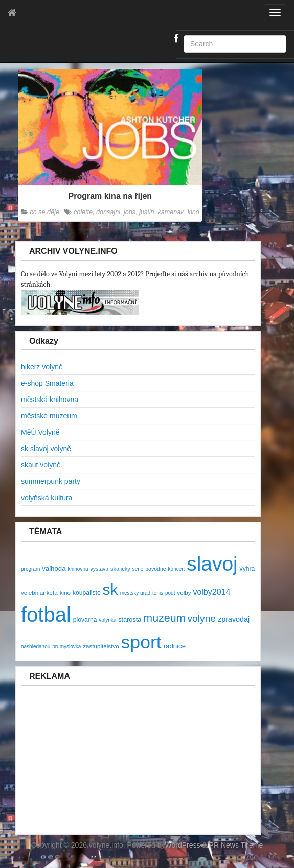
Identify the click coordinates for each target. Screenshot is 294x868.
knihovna (78, 569)
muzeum (164, 618)
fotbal (46, 615)
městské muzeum (49, 416)
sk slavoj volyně (46, 449)
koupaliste (87, 593)
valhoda (54, 568)
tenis (158, 593)
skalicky (120, 569)
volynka (107, 620)
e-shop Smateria (47, 383)
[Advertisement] (82, 765)
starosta (130, 619)
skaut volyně (41, 465)
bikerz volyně (42, 367)
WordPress (183, 845)
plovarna (85, 620)
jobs (130, 212)
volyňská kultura (47, 498)
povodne (155, 569)
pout (170, 593)
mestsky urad (135, 593)
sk (110, 589)
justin (146, 212)
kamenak (171, 212)
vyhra (247, 569)
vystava (99, 569)
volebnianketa (39, 592)
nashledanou (36, 647)
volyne (201, 618)
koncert (177, 569)
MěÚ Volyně (40, 432)
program (30, 569)
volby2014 (211, 592)
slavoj (212, 564)
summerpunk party (51, 481)
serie (138, 569)
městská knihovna (50, 400)
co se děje (45, 212)
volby (184, 592)
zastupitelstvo (101, 646)
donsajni (108, 212)
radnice (175, 646)
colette (83, 212)
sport (141, 642)
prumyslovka (66, 647)
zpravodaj (234, 619)
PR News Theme (236, 845)
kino (194, 212)
